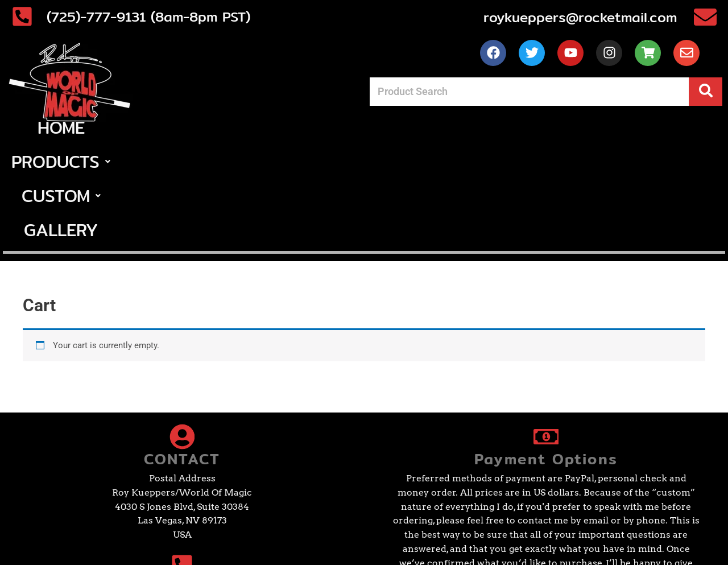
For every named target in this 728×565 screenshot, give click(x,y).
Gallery (502, 127)
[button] (303, 127)
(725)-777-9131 (130, 486)
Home (212, 127)
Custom (409, 127)
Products (303, 127)
